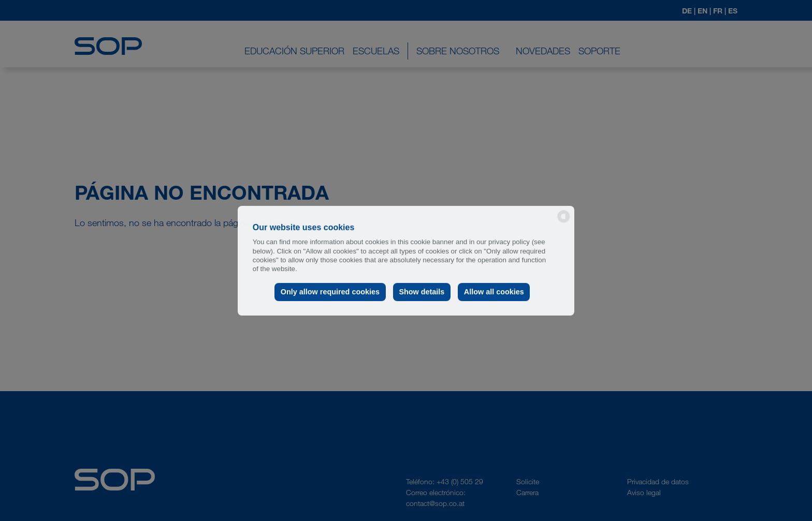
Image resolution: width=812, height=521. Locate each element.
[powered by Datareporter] (564, 222)
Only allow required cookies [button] (330, 292)
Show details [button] (422, 292)
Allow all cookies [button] (494, 292)
